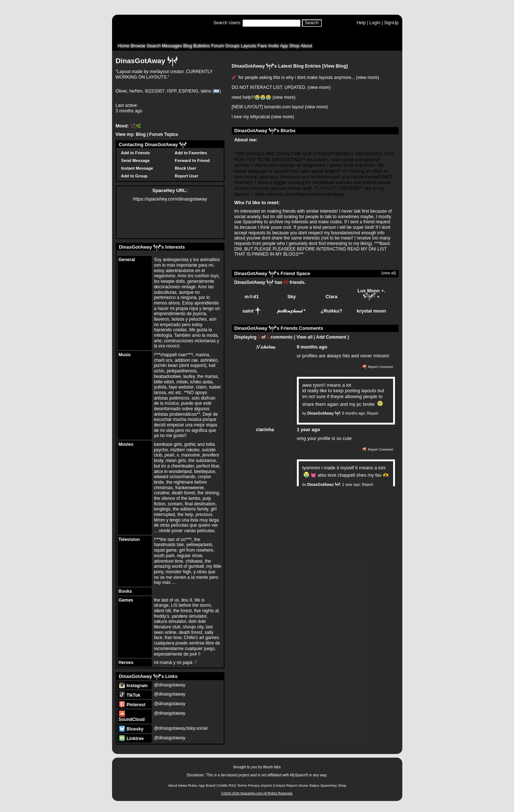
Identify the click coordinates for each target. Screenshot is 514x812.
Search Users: (227, 23)
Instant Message (136, 168)
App (284, 46)
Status (314, 785)
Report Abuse (297, 785)
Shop (294, 46)
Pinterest (132, 705)
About (306, 46)
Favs (262, 46)
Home (124, 46)
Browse (138, 46)
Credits (222, 785)
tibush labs (272, 767)
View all (305, 337)
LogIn (375, 23)
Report (373, 413)
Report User (186, 176)
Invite (274, 46)
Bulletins (202, 46)
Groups (232, 46)
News (183, 785)
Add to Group (133, 176)
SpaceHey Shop (333, 785)
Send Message (134, 160)
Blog (188, 46)
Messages (172, 46)
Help (361, 23)
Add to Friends (135, 153)
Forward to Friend (191, 160)
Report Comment (378, 367)
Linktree (131, 739)
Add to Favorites (190, 153)
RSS (233, 785)
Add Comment (331, 337)
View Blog (335, 66)
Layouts (248, 46)
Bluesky (131, 729)
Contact (279, 785)
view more (368, 77)
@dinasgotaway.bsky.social (181, 728)
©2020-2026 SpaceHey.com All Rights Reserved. (257, 793)
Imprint (266, 785)
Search (312, 23)
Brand (211, 785)
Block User (185, 168)
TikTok (130, 695)
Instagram (133, 686)
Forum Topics (163, 134)
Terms (242, 785)
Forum (218, 46)
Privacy (254, 785)
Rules (193, 785)
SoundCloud (132, 717)
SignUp (391, 23)
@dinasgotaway (170, 685)
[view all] (389, 273)
